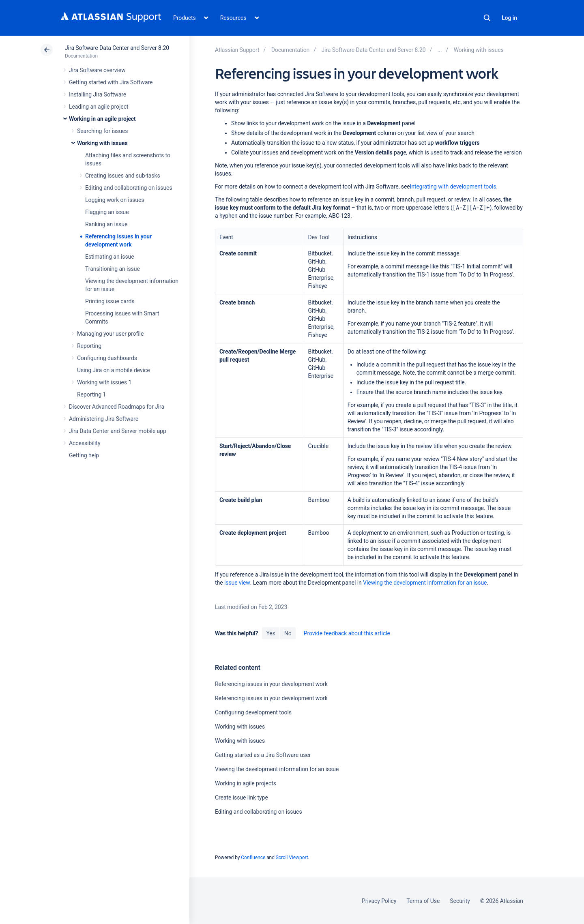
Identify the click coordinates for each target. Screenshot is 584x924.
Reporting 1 (91, 394)
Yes (271, 633)
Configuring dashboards (107, 358)
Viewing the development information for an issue (425, 583)
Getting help (84, 455)
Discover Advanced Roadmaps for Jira (117, 407)
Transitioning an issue (113, 269)
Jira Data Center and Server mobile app (118, 431)
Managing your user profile (110, 334)
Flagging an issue (107, 212)
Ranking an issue (106, 224)
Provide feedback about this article (347, 633)
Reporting (89, 346)
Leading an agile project (99, 107)
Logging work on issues (115, 200)
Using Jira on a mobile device (114, 370)
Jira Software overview (97, 70)
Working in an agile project (102, 119)
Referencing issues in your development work (271, 684)
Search (487, 18)
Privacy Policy (379, 901)
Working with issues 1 (104, 382)
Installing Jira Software (98, 94)
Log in (509, 18)
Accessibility (85, 443)
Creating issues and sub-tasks (123, 176)
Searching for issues (102, 131)
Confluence (253, 858)
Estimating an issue (110, 257)
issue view (237, 583)
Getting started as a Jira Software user (263, 755)
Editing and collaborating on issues (129, 188)
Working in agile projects (246, 783)
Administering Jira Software (104, 419)
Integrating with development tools (453, 187)
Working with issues (102, 143)
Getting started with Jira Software (111, 82)
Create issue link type (242, 798)
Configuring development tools (253, 712)
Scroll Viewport (292, 858)
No (288, 633)
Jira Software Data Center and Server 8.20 (117, 48)
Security (460, 901)
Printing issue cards (110, 301)
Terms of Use (423, 901)
